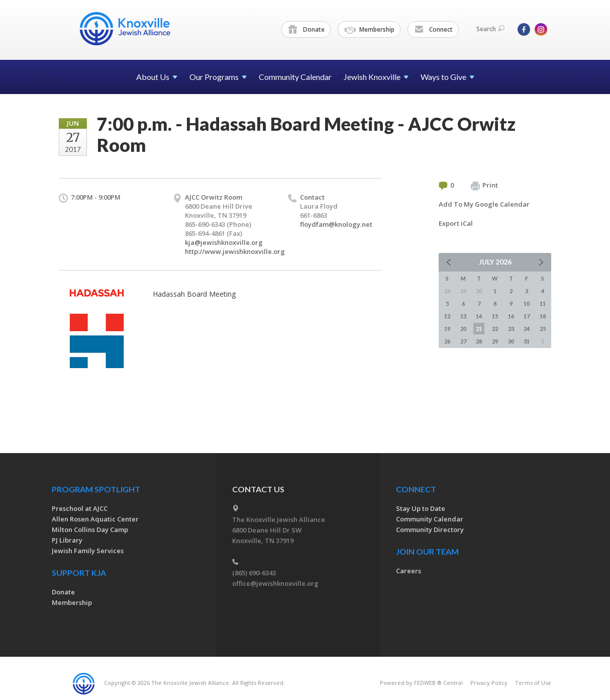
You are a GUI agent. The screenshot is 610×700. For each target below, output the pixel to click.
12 (447, 316)
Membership (370, 30)
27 (463, 341)
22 (495, 329)
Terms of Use (533, 683)
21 (479, 329)
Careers (409, 571)
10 (527, 303)
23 (511, 329)
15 (495, 316)
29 (495, 341)
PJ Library (67, 540)
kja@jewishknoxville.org (224, 242)
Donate (307, 30)
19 (447, 329)
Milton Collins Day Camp (90, 530)
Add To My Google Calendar (484, 204)
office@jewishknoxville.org (275, 583)
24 (527, 329)
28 (479, 341)
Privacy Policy (489, 683)
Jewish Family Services (88, 551)
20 (463, 329)
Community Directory (430, 530)
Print (484, 186)
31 (527, 341)
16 (511, 316)
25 (543, 329)
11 (543, 303)
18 (543, 316)
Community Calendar (295, 77)
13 (463, 316)
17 (527, 316)
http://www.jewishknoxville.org (235, 251)
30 (511, 341)
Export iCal (456, 223)
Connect (434, 30)
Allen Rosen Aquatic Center (95, 519)
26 (447, 341)
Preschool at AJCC (80, 508)
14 (479, 316)
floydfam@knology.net (336, 224)
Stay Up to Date (421, 508)
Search (490, 29)
